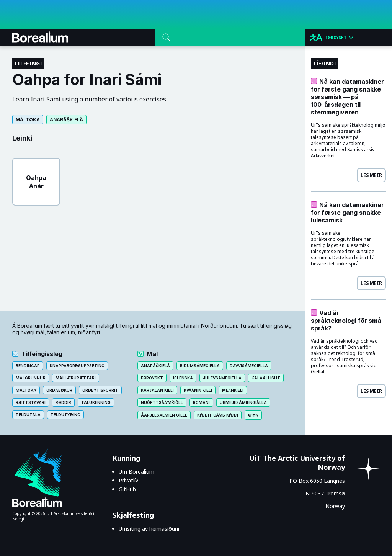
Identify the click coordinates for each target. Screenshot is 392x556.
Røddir (63, 402)
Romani (201, 402)
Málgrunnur (31, 378)
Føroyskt (152, 378)
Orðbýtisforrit (100, 390)
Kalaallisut (266, 378)
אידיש (253, 415)
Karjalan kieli (157, 390)
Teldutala (28, 415)
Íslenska (183, 378)
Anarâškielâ (66, 120)
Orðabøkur (59, 390)
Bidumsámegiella (200, 366)
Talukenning (96, 402)
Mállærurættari (76, 378)
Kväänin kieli (198, 390)
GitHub (127, 489)
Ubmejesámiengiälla (243, 402)
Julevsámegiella (222, 378)
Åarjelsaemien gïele (164, 415)
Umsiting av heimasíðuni (149, 529)
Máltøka (28, 120)
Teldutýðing (65, 415)
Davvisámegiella (249, 366)
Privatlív (128, 480)
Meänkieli (233, 390)
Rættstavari (31, 402)
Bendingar (28, 366)
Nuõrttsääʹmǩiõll (162, 402)
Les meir (371, 175)
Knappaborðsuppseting (77, 366)
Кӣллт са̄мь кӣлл (218, 415)
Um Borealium (136, 472)
